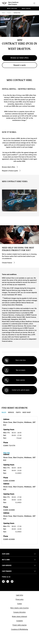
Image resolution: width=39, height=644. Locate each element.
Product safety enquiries (20, 625)
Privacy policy (20, 599)
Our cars (6, 554)
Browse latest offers (9, 167)
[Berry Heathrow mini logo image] (10, 3)
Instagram (12, 581)
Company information (19, 612)
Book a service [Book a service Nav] (26, 9)
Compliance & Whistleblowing (19, 629)
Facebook (3, 581)
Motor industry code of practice (19, 608)
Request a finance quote (10, 171)
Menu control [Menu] (34, 3)
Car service (7, 565)
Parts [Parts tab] (18, 412)
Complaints (20, 621)
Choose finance (7, 263)
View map (6, 453)
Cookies (19, 604)
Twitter (8, 581)
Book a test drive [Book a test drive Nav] (12, 9)
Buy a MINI (6, 560)
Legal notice (20, 595)
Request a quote (20, 65)
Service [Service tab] (11, 412)
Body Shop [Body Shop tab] (27, 412)
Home (3, 13)
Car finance (7, 571)
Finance (9, 13)
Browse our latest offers (20, 58)
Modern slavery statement (19, 617)
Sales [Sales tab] (4, 412)
